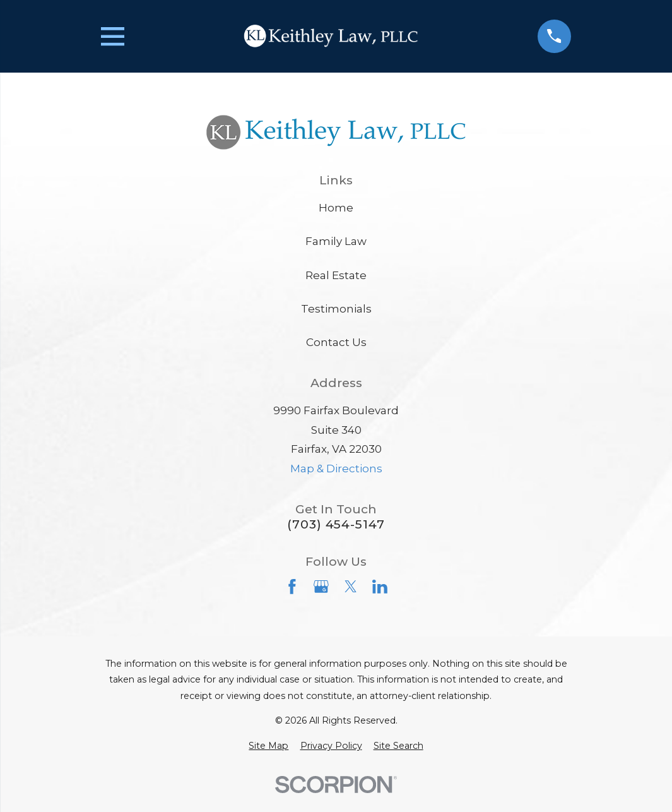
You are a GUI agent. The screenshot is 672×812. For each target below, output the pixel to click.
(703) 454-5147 (336, 524)
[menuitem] (268, 746)
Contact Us (336, 342)
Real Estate (336, 275)
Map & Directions (336, 469)
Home (336, 208)
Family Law (336, 241)
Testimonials (336, 309)
